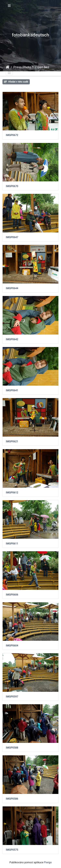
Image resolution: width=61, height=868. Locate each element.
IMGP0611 (12, 544)
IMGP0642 (12, 339)
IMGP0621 (12, 441)
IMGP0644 (12, 288)
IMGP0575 (12, 850)
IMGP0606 (12, 595)
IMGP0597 (12, 697)
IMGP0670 (12, 186)
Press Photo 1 (24, 67)
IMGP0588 (12, 748)
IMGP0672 (12, 135)
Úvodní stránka (8, 67)
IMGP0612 (12, 493)
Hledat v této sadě (16, 82)
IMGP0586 (12, 799)
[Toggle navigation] (9, 6)
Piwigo (48, 862)
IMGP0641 (12, 390)
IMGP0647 (12, 237)
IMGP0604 (12, 646)
